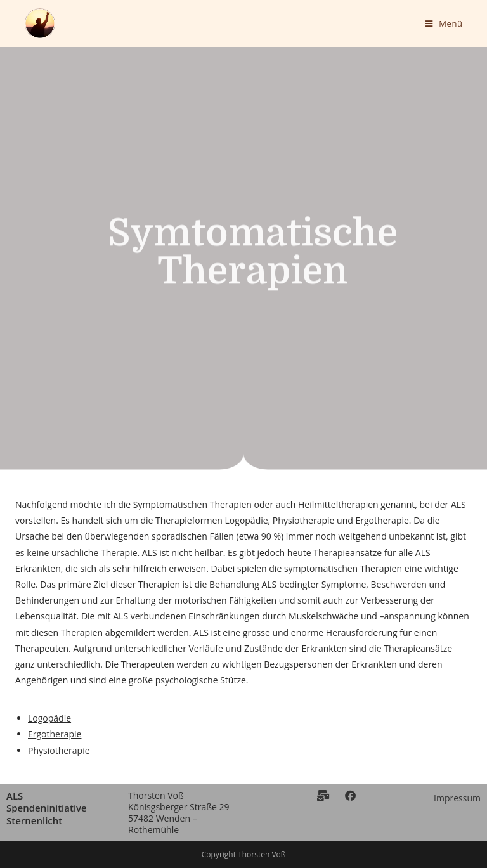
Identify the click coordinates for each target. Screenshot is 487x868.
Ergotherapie (55, 734)
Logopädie (49, 718)
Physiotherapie (59, 750)
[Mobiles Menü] (444, 23)
